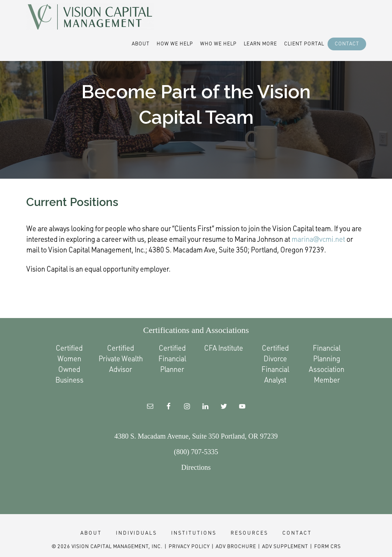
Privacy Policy (189, 546)
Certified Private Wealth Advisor (121, 358)
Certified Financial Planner (172, 358)
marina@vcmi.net (318, 239)
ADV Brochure (236, 546)
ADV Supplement (285, 546)
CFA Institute (223, 348)
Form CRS (327, 546)
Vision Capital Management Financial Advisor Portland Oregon (90, 17)
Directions (196, 467)
